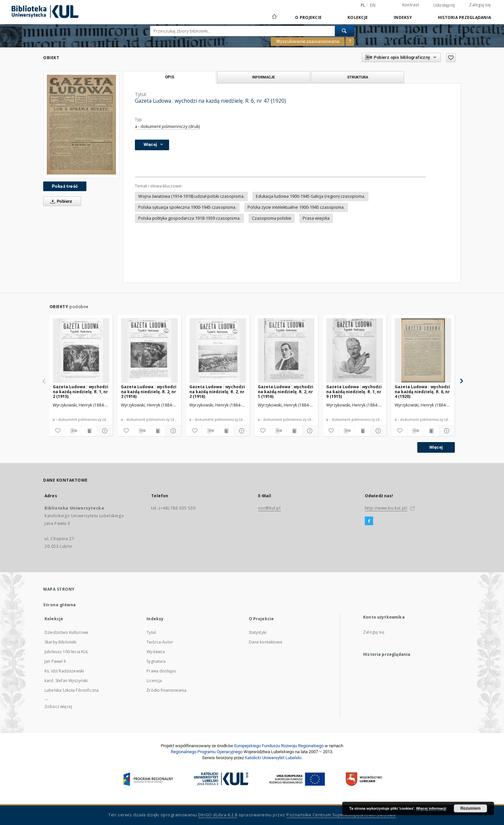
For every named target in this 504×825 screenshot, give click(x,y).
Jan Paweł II (55, 661)
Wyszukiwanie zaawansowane (308, 41)
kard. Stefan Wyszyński (66, 681)
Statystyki (258, 632)
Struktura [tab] (358, 77)
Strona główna (60, 605)
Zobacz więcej (58, 707)
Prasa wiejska (316, 218)
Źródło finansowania (166, 690)
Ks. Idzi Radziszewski (64, 671)
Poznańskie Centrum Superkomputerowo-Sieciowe (341, 815)
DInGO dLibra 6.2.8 (218, 815)
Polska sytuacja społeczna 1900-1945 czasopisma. (187, 207)
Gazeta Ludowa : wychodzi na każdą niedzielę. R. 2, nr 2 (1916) (217, 391)
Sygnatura (156, 661)
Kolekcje (358, 17)
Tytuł (151, 632)
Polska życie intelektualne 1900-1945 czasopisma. (296, 207)
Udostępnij (444, 5)
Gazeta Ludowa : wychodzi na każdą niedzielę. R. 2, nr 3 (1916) (149, 391)
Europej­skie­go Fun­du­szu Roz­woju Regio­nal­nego (279, 746)
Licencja (154, 681)
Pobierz (60, 201)
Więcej (436, 447)
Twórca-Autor (160, 642)
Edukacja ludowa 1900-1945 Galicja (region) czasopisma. (310, 196)
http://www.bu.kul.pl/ (386, 508)
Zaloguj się (480, 5)
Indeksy (403, 17)
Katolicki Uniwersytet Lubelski (273, 758)
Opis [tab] (170, 77)
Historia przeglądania (464, 17)
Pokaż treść (65, 186)
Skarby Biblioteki (61, 642)
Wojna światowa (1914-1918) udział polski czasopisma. (191, 196)
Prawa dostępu (161, 671)
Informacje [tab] (263, 77)
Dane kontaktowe (266, 642)
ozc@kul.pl (269, 508)
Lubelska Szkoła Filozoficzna (72, 690)
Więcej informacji (431, 808)
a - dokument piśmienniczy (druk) (167, 126)
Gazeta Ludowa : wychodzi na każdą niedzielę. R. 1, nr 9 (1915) (354, 391)
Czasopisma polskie (272, 218)
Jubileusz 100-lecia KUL (66, 652)
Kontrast (411, 5)
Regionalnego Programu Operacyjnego (207, 752)
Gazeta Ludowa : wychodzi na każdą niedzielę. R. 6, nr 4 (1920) (422, 391)
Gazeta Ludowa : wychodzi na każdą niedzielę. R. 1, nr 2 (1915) (81, 391)
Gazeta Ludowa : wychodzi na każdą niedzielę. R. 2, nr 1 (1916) (286, 391)
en (373, 5)
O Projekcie (308, 17)
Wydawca (156, 652)
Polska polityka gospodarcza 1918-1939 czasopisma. (189, 218)
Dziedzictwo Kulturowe (66, 632)
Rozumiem (471, 808)
